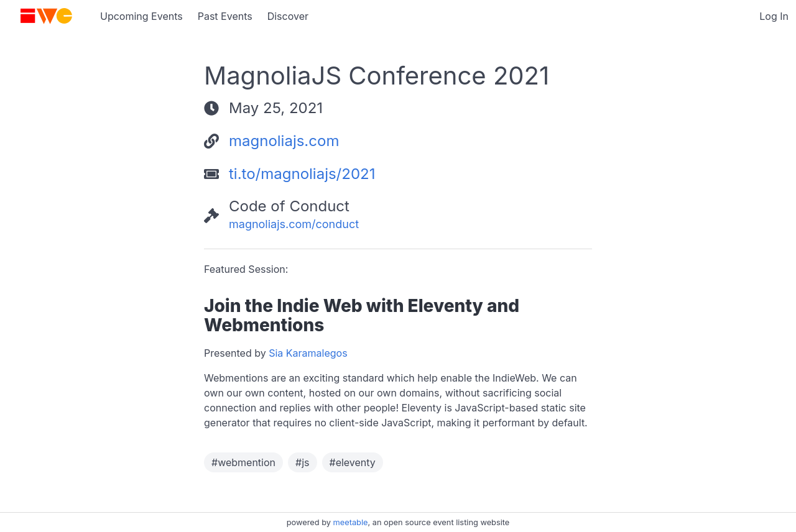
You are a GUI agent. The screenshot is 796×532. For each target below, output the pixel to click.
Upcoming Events (141, 16)
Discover (288, 16)
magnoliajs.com (284, 141)
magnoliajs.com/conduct (294, 224)
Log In (774, 16)
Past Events (225, 16)
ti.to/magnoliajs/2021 (302, 174)
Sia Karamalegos (308, 353)
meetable (351, 522)
